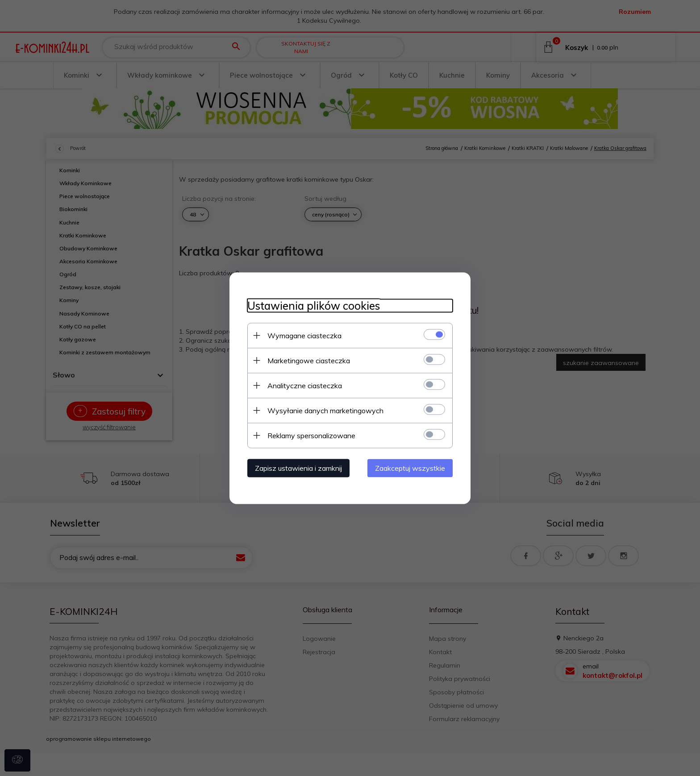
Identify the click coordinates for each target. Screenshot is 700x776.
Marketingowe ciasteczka (309, 360)
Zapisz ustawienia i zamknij (298, 468)
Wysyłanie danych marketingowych (325, 410)
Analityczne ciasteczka (305, 385)
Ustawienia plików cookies (314, 305)
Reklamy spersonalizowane (311, 435)
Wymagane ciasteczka (304, 335)
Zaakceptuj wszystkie (410, 468)
